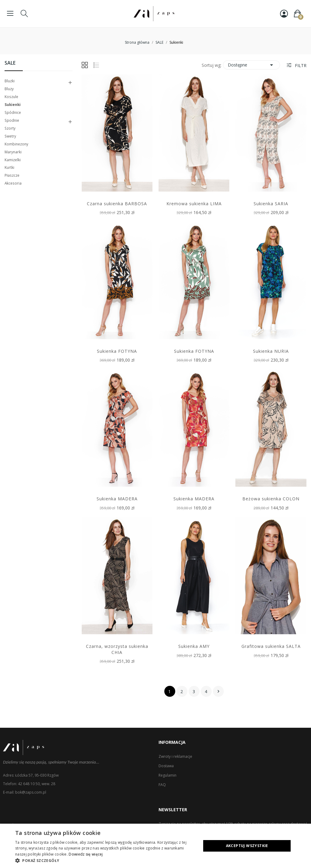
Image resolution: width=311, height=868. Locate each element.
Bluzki (10, 81)
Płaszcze (12, 175)
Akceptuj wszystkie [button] (247, 846)
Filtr (300, 65)
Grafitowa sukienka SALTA (271, 646)
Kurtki (9, 167)
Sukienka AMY (194, 646)
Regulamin (167, 775)
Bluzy (9, 89)
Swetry (10, 136)
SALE (10, 63)
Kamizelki (13, 160)
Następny (218, 691)
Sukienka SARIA (271, 204)
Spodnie (12, 120)
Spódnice (13, 112)
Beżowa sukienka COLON (271, 499)
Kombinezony (16, 144)
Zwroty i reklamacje (175, 756)
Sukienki (13, 104)
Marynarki (13, 152)
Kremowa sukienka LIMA (194, 204)
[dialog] (155, 846)
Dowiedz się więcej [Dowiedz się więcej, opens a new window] (86, 854)
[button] (105, 860)
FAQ (162, 785)
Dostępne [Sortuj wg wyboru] (251, 65)
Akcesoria (13, 183)
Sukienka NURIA (271, 351)
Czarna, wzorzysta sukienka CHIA (117, 649)
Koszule (11, 97)
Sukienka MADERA (117, 499)
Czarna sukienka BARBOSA (117, 204)
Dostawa (166, 766)
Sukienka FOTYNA (117, 351)
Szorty (10, 128)
